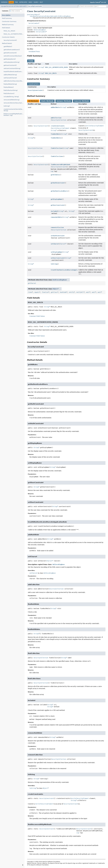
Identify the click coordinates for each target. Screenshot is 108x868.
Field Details (6, 28)
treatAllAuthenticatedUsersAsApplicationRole (68, 270)
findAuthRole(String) (10, 84)
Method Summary (8, 25)
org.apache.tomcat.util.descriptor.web (13, 6)
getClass (54, 292)
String (41, 67)
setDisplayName (56, 252)
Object (55, 289)
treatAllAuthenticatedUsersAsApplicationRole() (14, 72)
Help (41, 2)
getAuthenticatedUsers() (12, 50)
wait (88, 292)
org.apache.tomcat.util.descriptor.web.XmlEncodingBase (50, 16)
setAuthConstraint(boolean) (13, 56)
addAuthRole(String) (10, 75)
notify (71, 292)
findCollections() (9, 93)
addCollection (56, 118)
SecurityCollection (59, 120)
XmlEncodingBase (40, 30)
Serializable (33, 23)
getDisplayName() (10, 59)
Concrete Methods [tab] (82, 101)
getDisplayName (56, 199)
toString (54, 264)
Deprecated (23, 2)
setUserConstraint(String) (12, 68)
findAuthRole (56, 134)
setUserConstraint (58, 258)
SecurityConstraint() (10, 40)
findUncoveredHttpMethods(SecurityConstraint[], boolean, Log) (14, 115)
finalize (45, 292)
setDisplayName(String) (12, 62)
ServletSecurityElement (60, 128)
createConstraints (58, 126)
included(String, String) (11, 97)
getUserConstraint (58, 205)
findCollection (56, 148)
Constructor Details (8, 37)
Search (36, 2)
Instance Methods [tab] (64, 101)
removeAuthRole (56, 217)
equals (37, 292)
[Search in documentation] (92, 6)
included (54, 211)
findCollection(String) (11, 90)
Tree (16, 2)
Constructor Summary (9, 21)
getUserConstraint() (10, 65)
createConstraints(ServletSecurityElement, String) (14, 110)
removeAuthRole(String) (12, 100)
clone (30, 292)
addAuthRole (55, 107)
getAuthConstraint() (10, 53)
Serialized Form (34, 52)
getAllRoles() (8, 47)
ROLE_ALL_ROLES (9, 31)
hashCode (63, 292)
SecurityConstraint (35, 6)
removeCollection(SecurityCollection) (14, 103)
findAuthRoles (56, 138)
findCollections (57, 156)
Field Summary (7, 18)
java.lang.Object (33, 15)
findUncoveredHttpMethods (60, 165)
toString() (7, 106)
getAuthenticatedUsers (59, 191)
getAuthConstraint (58, 183)
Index (30, 2)
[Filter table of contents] (16, 11)
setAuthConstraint (58, 236)
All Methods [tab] (33, 101)
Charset (63, 244)
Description (6, 15)
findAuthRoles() (9, 87)
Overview (4, 2)
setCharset (55, 244)
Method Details (7, 43)
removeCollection (57, 227)
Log (52, 171)
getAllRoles (55, 175)
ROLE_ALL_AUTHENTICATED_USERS (14, 34)
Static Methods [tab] (47, 101)
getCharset (32, 283)
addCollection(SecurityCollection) (14, 81)
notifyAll (80, 292)
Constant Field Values (37, 316)
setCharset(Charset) (10, 78)
